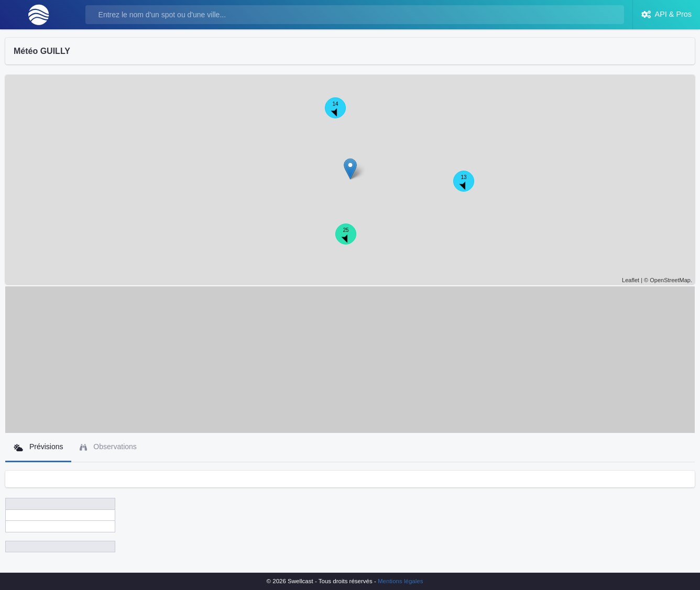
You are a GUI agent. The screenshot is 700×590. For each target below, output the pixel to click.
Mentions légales (400, 581)
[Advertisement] (350, 360)
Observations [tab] (108, 447)
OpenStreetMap (670, 280)
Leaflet (631, 280)
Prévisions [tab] (38, 447)
